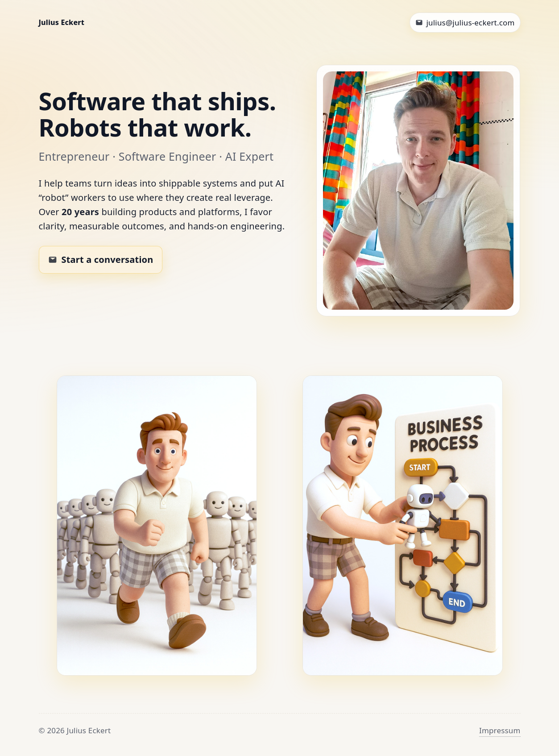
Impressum (500, 730)
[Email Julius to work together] (101, 260)
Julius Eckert (62, 22)
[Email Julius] (465, 23)
